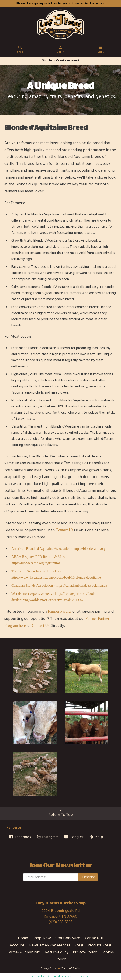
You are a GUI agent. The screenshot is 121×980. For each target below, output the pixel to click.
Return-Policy (57, 952)
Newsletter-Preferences (49, 945)
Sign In (60, 50)
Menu (101, 50)
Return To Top (61, 813)
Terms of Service (71, 968)
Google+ (74, 837)
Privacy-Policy (85, 952)
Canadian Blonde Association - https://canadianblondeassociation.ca (59, 585)
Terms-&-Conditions (24, 952)
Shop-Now (42, 938)
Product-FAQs (100, 945)
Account (17, 945)
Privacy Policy (48, 968)
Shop (20, 50)
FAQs (79, 945)
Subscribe (88, 877)
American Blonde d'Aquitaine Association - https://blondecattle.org (59, 549)
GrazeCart (84, 976)
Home (23, 938)
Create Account (68, 61)
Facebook (20, 837)
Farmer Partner (60, 611)
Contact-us (94, 938)
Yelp (96, 837)
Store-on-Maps (68, 938)
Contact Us (64, 530)
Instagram (48, 837)
